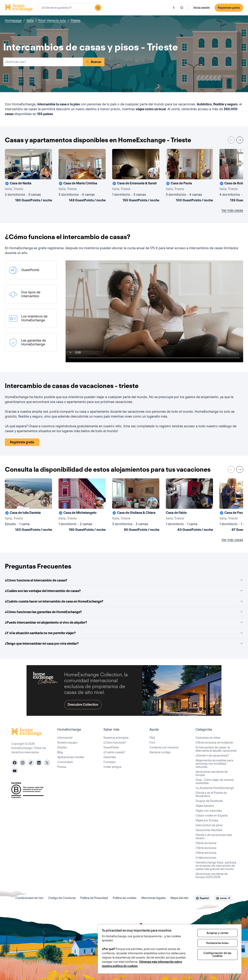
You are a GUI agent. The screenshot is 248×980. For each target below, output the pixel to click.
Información (65, 738)
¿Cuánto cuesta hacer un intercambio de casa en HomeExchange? (124, 601)
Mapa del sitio (179, 898)
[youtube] (15, 771)
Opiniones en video (208, 738)
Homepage (13, 21)
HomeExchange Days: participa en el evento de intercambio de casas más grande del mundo (216, 866)
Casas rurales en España (212, 815)
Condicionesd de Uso (29, 898)
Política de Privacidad (94, 898)
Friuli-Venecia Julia (52, 21)
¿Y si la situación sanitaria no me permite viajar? (124, 633)
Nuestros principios (116, 738)
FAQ (152, 738)
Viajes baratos (205, 806)
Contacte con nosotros (164, 747)
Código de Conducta (62, 898)
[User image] (45, 173)
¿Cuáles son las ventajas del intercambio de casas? (124, 591)
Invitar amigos (112, 767)
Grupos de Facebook (209, 801)
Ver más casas (232, 210)
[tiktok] (31, 763)
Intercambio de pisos (209, 825)
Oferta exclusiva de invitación (214, 743)
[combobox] (70, 8)
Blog (60, 752)
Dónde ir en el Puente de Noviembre (211, 794)
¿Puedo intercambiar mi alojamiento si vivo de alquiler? (124, 623)
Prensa (62, 767)
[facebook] (15, 763)
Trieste (76, 21)
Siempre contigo (160, 752)
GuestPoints (111, 747)
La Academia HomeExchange (215, 788)
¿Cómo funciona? (115, 743)
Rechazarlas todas (217, 943)
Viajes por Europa (207, 820)
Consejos (110, 762)
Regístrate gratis (229, 8)
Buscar (94, 62)
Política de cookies (125, 898)
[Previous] (231, 140)
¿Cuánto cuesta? (114, 752)
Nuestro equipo (67, 743)
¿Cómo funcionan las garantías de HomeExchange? (124, 612)
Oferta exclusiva (206, 843)
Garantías (110, 757)
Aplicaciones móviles (71, 757)
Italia (30, 21)
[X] (47, 763)
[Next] (240, 140)
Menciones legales (153, 898)
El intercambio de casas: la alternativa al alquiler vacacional (216, 749)
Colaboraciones (206, 858)
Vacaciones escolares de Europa (212, 773)
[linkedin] (39, 763)
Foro (152, 743)
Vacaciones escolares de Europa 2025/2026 (212, 875)
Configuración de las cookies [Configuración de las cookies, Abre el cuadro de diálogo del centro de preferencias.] (218, 954)
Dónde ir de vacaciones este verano (214, 837)
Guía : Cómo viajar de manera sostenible (215, 781)
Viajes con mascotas (209, 811)
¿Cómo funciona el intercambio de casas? (124, 580)
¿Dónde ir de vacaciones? (212, 756)
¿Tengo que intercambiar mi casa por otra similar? (124, 644)
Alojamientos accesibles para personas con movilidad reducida (214, 764)
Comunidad (65, 762)
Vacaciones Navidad (209, 830)
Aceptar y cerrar (217, 933)
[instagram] (23, 763)
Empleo (62, 747)
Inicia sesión (202, 8)
